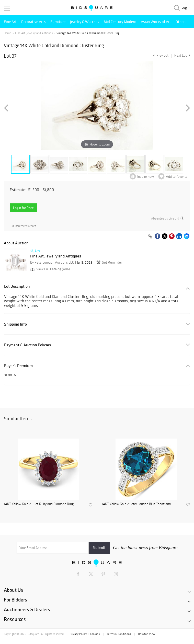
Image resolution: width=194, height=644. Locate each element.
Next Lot (182, 55)
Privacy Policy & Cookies (85, 634)
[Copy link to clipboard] (150, 237)
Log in (186, 8)
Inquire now (146, 177)
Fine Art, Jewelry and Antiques (34, 33)
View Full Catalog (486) (50, 269)
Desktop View (147, 634)
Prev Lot (160, 55)
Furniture (58, 22)
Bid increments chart (23, 226)
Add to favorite (177, 177)
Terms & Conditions (119, 634)
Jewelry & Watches (85, 22)
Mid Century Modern (120, 22)
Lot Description (17, 286)
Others (181, 22)
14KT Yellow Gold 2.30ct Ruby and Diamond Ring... (40, 504)
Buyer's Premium (18, 366)
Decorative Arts (33, 22)
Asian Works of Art (156, 22)
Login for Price (23, 208)
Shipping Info (15, 324)
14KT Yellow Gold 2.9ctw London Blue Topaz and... (137, 504)
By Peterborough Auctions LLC (52, 262)
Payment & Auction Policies (27, 345)
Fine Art (10, 22)
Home (8, 33)
